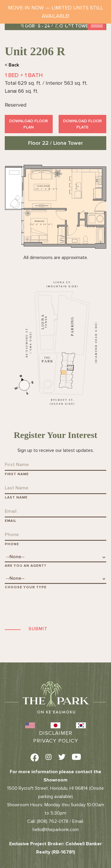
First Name (17, 474)
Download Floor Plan (29, 124)
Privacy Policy (56, 741)
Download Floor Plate (82, 124)
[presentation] (50, 607)
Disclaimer (56, 733)
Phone (12, 544)
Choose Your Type (26, 587)
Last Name (16, 497)
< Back (12, 65)
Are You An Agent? (25, 566)
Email (11, 521)
